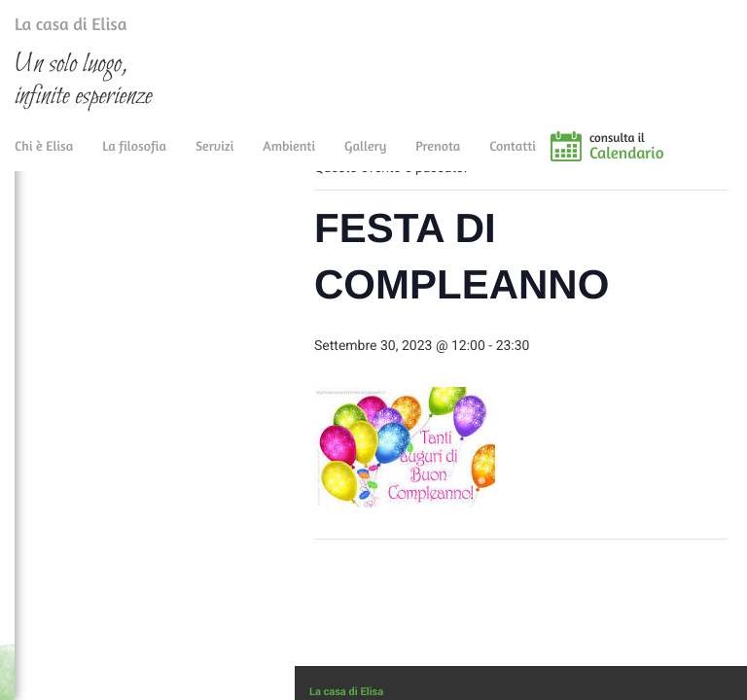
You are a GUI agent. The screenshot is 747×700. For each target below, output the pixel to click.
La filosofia (134, 158)
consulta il (669, 158)
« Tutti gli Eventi (373, 205)
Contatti (513, 158)
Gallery (365, 158)
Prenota (438, 158)
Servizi (214, 158)
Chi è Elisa (44, 158)
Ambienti (289, 158)
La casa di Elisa (51, 28)
